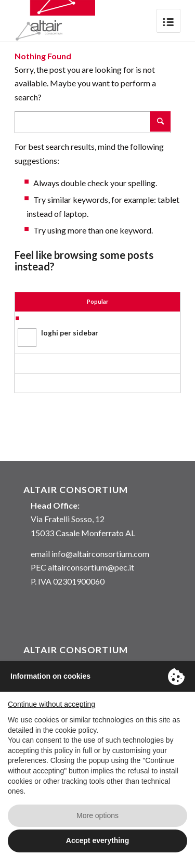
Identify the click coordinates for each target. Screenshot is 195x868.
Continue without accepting (51, 704)
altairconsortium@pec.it (91, 567)
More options (97, 815)
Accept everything (97, 840)
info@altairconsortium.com (100, 554)
